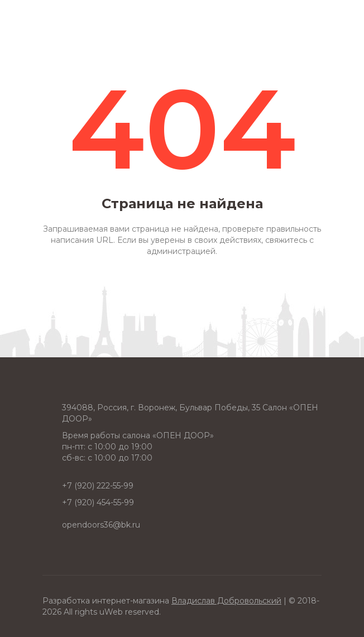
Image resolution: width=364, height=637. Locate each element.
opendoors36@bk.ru (101, 525)
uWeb (111, 612)
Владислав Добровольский (226, 601)
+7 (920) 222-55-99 (98, 486)
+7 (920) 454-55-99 (98, 502)
